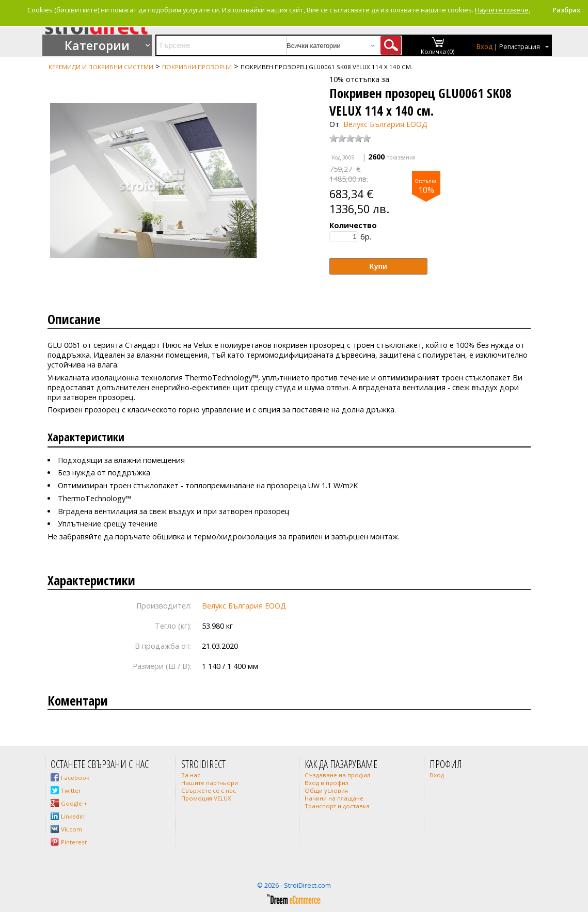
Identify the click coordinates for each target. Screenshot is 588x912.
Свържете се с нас (209, 790)
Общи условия (326, 790)
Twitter (71, 790)
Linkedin (73, 816)
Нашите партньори (210, 783)
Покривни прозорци (197, 67)
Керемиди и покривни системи (101, 67)
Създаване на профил (337, 775)
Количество (353, 225)
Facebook (75, 778)
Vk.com (71, 829)
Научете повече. (503, 10)
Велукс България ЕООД (385, 124)
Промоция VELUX (206, 798)
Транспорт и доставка (337, 806)
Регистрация (520, 47)
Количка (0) (438, 51)
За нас (191, 775)
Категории (97, 45)
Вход (484, 47)
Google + (74, 803)
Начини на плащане (334, 798)
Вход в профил (327, 783)
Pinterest (74, 842)
